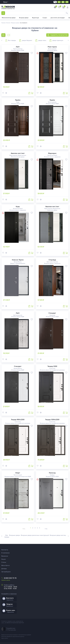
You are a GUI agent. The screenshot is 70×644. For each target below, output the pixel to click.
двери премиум (56, 40)
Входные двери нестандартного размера (52, 370)
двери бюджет (26, 40)
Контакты (5, 550)
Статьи (4, 562)
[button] (67, 40)
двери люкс (41, 40)
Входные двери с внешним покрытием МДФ (18, 476)
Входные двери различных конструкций (35, 535)
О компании (5, 553)
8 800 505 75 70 (10, 578)
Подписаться (10, 600)
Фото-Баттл (5, 565)
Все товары (11, 40)
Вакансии (5, 556)
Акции (4, 559)
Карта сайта (5, 638)
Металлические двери (18, 157)
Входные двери (15, 535)
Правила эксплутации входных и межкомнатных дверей (16, 635)
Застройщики (6, 572)
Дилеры (4, 568)
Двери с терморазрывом (18, 263)
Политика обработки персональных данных (13, 636)
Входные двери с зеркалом (52, 157)
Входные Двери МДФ (18, 50)
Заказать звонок (6, 580)
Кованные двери (52, 50)
